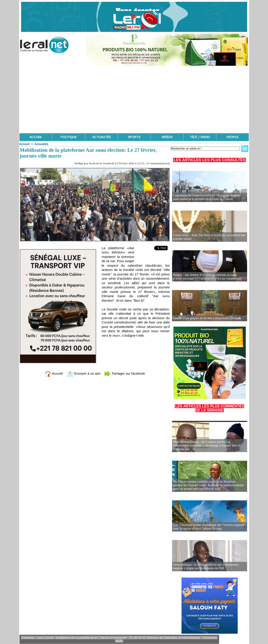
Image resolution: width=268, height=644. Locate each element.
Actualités (41, 144)
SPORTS (134, 137)
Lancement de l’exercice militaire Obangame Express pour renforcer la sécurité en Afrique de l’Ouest (207, 197)
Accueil (24, 144)
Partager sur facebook (125, 373)
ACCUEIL (36, 137)
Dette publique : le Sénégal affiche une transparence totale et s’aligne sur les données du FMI (206, 566)
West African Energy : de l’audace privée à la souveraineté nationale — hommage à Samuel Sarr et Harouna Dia (207, 445)
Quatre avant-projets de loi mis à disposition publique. (207, 318)
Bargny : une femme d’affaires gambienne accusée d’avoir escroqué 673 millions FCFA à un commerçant (207, 277)
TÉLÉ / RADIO (200, 137)
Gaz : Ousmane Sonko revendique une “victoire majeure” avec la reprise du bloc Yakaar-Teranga (209, 527)
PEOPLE (233, 137)
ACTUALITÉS (101, 137)
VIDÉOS (167, 137)
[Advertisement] (134, 99)
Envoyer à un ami (83, 373)
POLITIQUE (69, 137)
